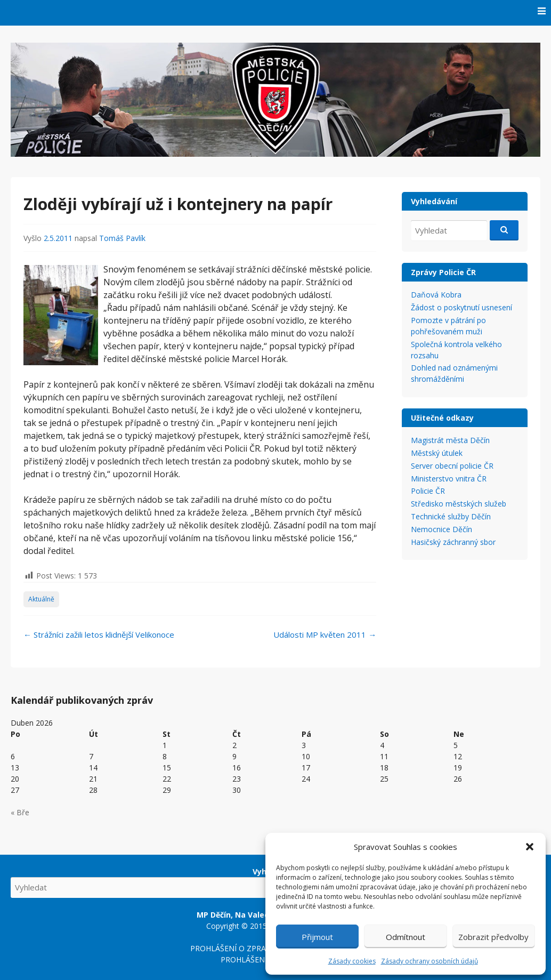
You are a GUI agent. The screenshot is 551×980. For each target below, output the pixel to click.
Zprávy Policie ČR (443, 272)
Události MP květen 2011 (325, 634)
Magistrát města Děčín (450, 440)
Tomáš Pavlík (122, 238)
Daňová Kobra (436, 295)
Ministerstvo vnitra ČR (449, 479)
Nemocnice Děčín (441, 529)
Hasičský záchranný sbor (453, 542)
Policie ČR (428, 491)
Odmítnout (406, 937)
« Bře (20, 812)
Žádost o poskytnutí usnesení (461, 307)
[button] (530, 847)
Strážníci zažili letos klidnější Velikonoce (99, 634)
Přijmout (317, 937)
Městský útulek (437, 453)
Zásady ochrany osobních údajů (430, 961)
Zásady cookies (352, 961)
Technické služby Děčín (451, 516)
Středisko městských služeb (459, 504)
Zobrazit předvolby (493, 937)
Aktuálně (41, 599)
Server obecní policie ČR (452, 466)
